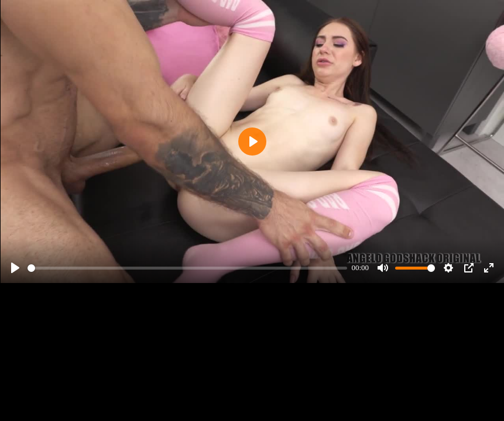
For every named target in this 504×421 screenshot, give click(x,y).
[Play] (15, 268)
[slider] (187, 268)
